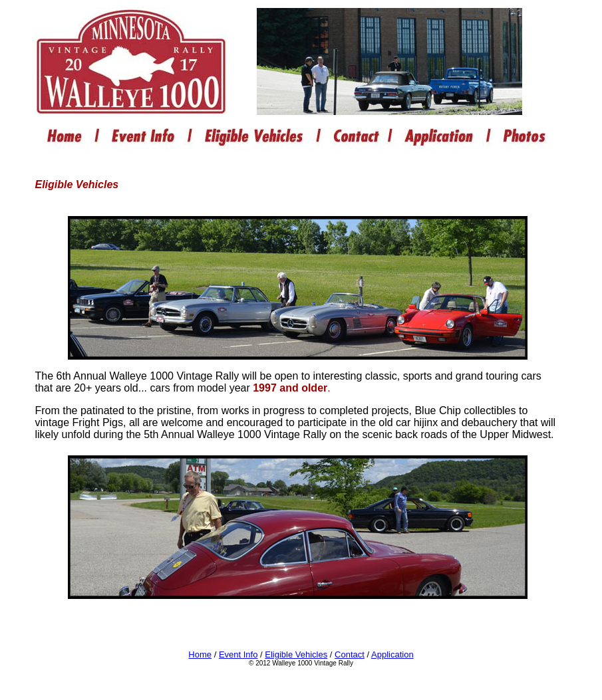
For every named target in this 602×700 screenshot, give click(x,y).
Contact (350, 654)
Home (200, 654)
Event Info (238, 654)
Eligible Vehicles (296, 654)
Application (392, 654)
